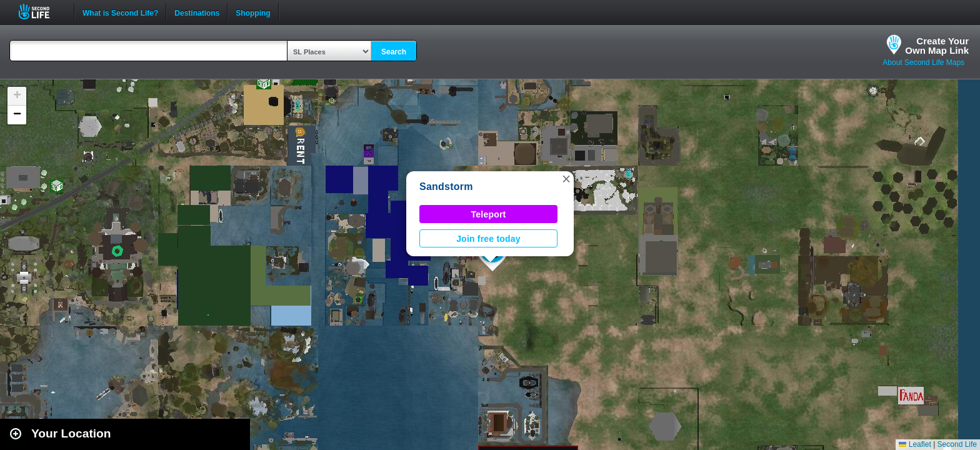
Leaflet (915, 444)
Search (394, 52)
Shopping (253, 12)
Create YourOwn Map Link (937, 46)
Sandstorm (446, 187)
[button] (566, 179)
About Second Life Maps (923, 62)
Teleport (489, 214)
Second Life (41, 12)
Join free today (488, 239)
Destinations (197, 12)
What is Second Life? (120, 12)
